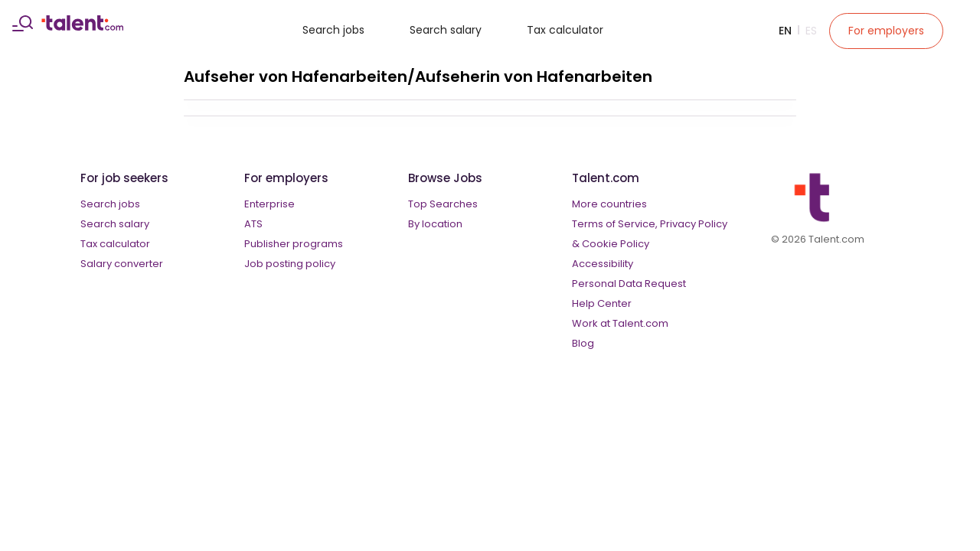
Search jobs (333, 30)
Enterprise (269, 204)
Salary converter (122, 264)
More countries (609, 204)
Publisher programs (294, 244)
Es (811, 31)
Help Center (602, 303)
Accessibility (603, 264)
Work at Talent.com (620, 323)
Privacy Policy (694, 224)
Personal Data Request (629, 284)
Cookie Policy (616, 244)
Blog (583, 343)
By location (435, 224)
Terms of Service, (615, 224)
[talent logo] (82, 27)
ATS (253, 224)
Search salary (446, 30)
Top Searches (443, 204)
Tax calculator (565, 30)
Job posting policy (290, 264)
